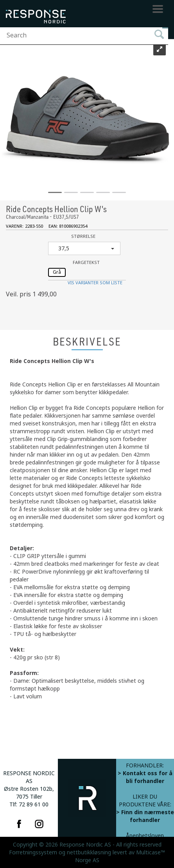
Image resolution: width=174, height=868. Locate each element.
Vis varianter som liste (95, 283)
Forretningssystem (33, 852)
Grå (57, 272)
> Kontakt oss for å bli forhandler (145, 777)
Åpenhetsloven (145, 836)
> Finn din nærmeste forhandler (145, 816)
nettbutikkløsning (89, 852)
